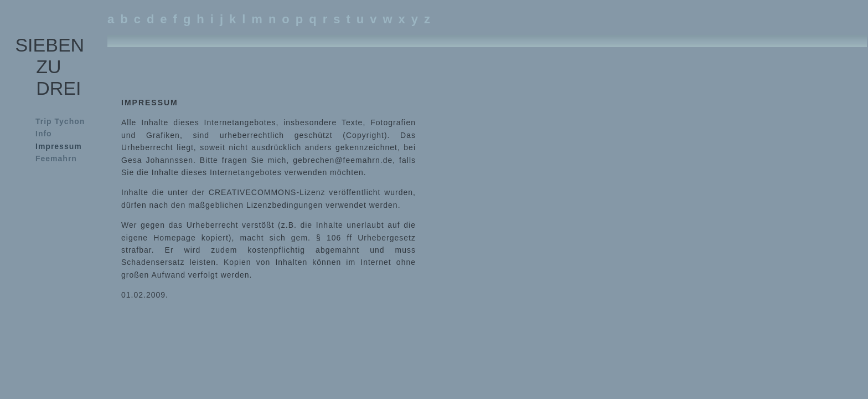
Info (44, 134)
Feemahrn (56, 158)
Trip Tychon (60, 121)
